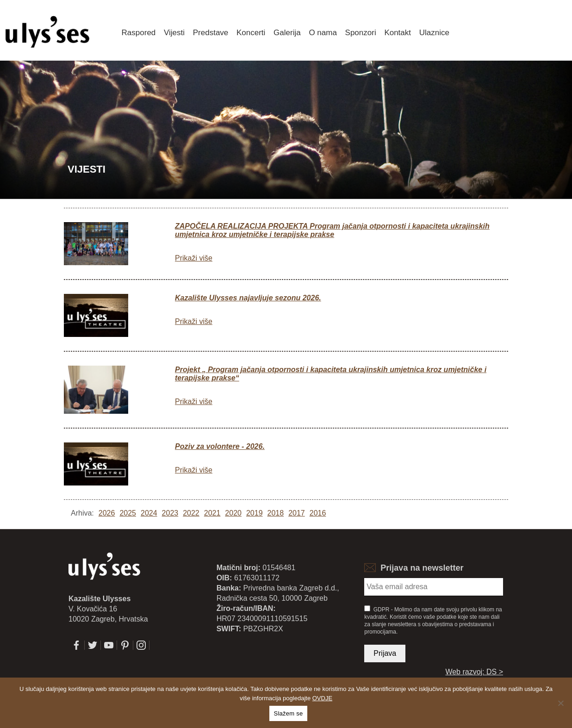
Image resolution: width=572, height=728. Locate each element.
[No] (560, 703)
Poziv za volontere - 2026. (220, 446)
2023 (170, 513)
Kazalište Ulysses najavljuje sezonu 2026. (248, 298)
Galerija (287, 33)
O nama (323, 33)
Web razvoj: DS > (474, 672)
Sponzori (361, 33)
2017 (297, 513)
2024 (149, 513)
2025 (128, 513)
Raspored (139, 33)
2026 (107, 513)
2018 (276, 513)
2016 (318, 513)
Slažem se (289, 713)
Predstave (211, 33)
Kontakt (398, 33)
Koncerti (251, 33)
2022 (191, 513)
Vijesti (174, 33)
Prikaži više (194, 258)
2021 (212, 513)
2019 (255, 513)
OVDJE (322, 698)
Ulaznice (434, 33)
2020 (233, 513)
